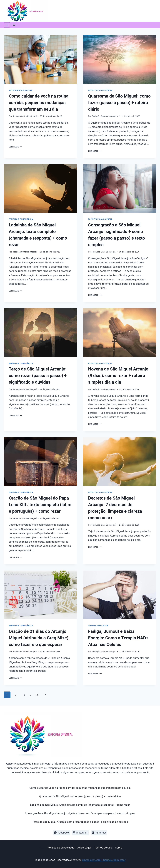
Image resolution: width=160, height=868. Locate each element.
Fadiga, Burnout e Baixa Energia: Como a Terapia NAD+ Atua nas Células (118, 638)
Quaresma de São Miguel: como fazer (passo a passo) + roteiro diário (119, 103)
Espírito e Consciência (100, 90)
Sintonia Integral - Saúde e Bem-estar (104, 860)
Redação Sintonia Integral (25, 116)
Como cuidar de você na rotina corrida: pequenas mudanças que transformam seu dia (39, 103)
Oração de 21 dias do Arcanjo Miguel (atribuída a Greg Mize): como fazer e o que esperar (39, 638)
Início (41, 848)
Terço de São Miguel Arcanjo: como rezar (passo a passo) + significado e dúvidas (38, 376)
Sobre (119, 848)
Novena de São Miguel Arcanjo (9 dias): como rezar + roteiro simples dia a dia (118, 376)
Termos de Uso (103, 848)
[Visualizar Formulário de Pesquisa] (14, 25)
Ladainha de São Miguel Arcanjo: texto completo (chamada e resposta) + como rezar (80, 805)
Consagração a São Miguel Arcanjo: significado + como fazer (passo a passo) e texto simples (80, 813)
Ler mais (15, 147)
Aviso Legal (84, 848)
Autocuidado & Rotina (20, 90)
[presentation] (40, 60)
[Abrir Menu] (7, 25)
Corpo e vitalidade (98, 626)
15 (37, 695)
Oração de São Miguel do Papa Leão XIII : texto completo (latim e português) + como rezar (40, 505)
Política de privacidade (61, 848)
